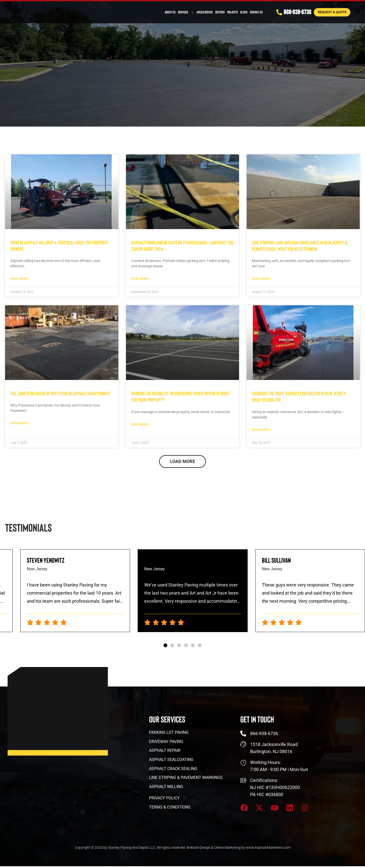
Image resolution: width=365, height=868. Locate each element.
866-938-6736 (294, 12)
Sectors (220, 12)
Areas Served (205, 12)
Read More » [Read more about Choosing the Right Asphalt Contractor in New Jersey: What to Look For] (262, 430)
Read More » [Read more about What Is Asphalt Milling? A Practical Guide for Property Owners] (20, 279)
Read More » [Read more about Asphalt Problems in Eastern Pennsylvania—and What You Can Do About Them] (141, 279)
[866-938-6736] (280, 13)
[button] (183, 463)
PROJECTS (232, 12)
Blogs (244, 12)
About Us (170, 12)
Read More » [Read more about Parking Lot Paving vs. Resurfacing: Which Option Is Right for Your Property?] (141, 425)
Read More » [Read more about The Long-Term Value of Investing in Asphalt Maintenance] (20, 424)
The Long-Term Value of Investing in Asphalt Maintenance (60, 393)
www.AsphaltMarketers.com (268, 850)
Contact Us (256, 12)
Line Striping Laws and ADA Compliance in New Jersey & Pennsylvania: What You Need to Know (300, 246)
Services (186, 12)
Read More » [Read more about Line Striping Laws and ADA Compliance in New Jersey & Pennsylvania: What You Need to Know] (262, 279)
